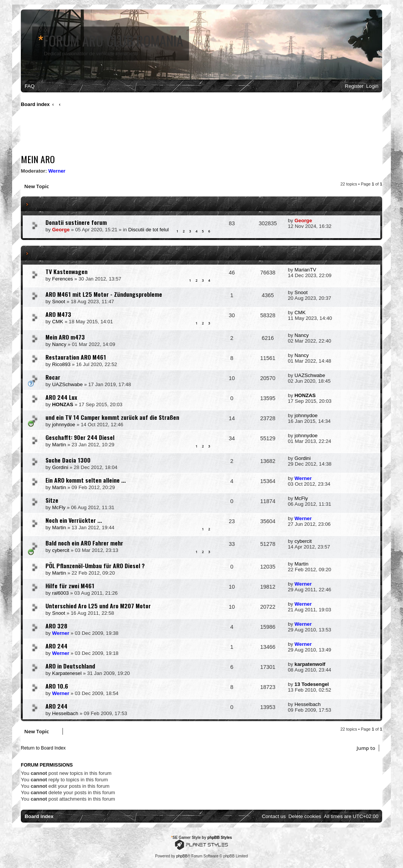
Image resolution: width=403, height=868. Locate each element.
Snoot (59, 302)
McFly (59, 507)
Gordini (60, 467)
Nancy (59, 344)
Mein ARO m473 (65, 337)
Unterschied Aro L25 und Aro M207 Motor (98, 606)
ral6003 (61, 593)
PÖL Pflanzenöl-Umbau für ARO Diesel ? (95, 566)
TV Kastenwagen (66, 271)
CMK (58, 322)
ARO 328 (56, 626)
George (61, 230)
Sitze (52, 500)
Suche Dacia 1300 (68, 460)
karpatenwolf (310, 664)
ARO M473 (58, 314)
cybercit (61, 550)
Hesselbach (65, 713)
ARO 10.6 (57, 686)
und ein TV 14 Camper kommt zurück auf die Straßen (112, 417)
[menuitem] (30, 86)
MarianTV (305, 270)
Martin (59, 445)
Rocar (53, 377)
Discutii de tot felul (149, 230)
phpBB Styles (219, 838)
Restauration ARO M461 (76, 357)
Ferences (63, 279)
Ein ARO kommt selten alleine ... (86, 480)
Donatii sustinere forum (76, 222)
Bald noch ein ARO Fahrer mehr (84, 543)
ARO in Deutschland (70, 666)
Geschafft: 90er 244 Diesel (80, 437)
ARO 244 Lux (61, 397)
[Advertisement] (159, 132)
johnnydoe (64, 425)
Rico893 (61, 364)
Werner (57, 171)
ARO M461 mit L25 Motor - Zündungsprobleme (104, 294)
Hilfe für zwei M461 (70, 586)
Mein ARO (38, 159)
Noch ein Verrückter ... (74, 520)
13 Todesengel (312, 684)
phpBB (182, 856)
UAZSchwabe (68, 384)
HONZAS (63, 404)
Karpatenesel (67, 673)
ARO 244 (56, 646)
